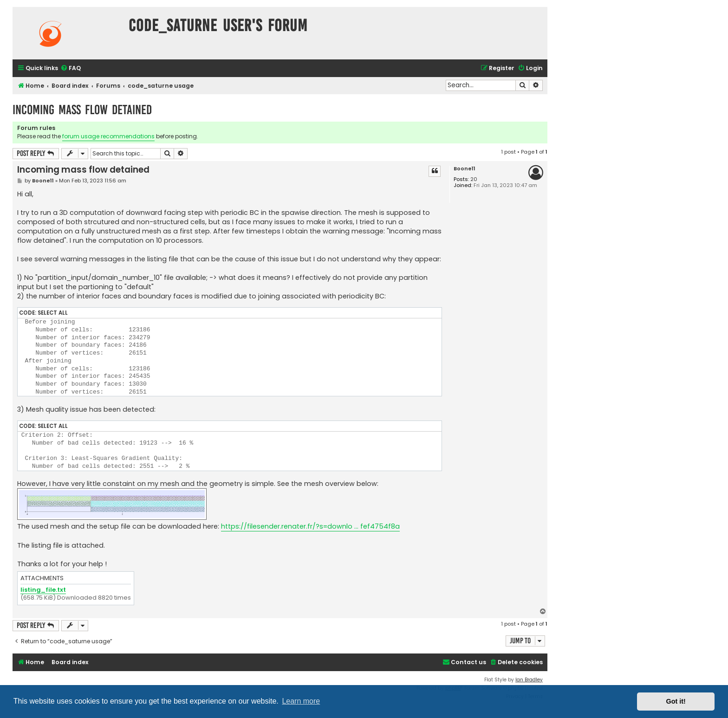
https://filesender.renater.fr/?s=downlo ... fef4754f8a (310, 526)
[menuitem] (71, 68)
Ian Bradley (529, 680)
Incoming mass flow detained (82, 110)
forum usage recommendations (108, 136)
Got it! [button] (676, 701)
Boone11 (465, 169)
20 (474, 179)
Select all (53, 313)
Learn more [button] (301, 701)
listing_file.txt (43, 590)
